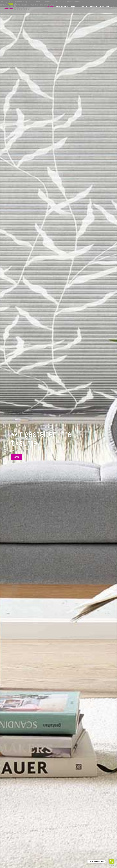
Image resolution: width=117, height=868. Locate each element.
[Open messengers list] (112, 861)
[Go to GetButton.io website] (112, 866)
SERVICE (83, 7)
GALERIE (94, 7)
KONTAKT (105, 7)
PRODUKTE (61, 7)
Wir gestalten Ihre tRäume (41, 438)
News (16, 457)
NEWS (74, 7)
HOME (50, 7)
